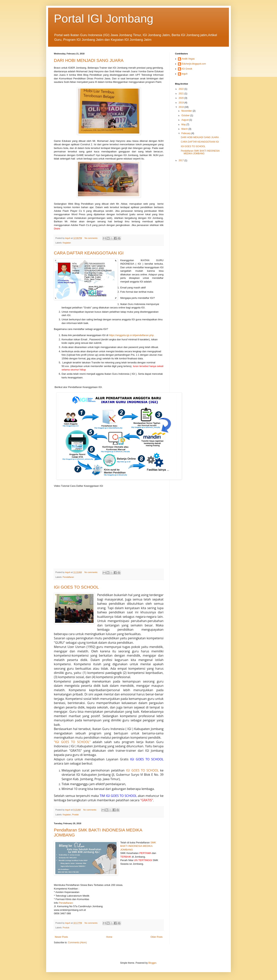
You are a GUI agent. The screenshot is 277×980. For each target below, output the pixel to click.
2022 (182, 89)
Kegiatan (67, 243)
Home (109, 937)
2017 (182, 160)
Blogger (152, 963)
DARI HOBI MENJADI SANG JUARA (89, 60)
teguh (185, 74)
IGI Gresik (187, 69)
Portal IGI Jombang (104, 19)
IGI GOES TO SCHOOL (76, 587)
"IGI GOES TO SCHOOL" (72, 742)
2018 (182, 107)
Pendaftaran (68, 577)
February (186, 133)
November (187, 111)
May (184, 125)
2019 (182, 103)
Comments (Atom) (77, 943)
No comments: (92, 238)
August (185, 120)
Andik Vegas (188, 59)
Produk (75, 815)
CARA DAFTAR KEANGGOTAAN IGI (89, 253)
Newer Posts (61, 937)
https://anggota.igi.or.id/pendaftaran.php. (132, 335)
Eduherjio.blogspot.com (194, 64)
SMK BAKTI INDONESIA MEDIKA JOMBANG (138, 846)
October (186, 115)
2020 (182, 98)
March (185, 129)
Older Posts (156, 937)
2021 (182, 94)
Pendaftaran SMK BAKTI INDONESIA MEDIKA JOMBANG (200, 152)
